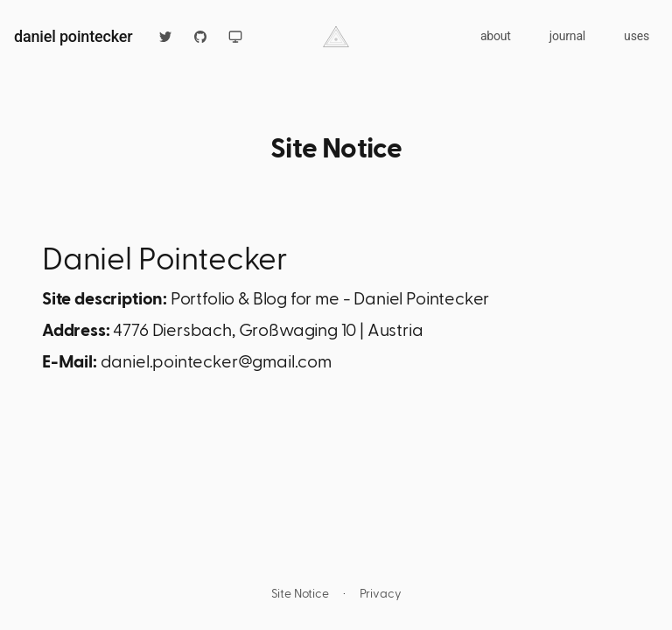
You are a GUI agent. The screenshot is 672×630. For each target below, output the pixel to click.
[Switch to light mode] (235, 37)
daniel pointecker (73, 36)
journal (567, 36)
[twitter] (165, 37)
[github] (200, 37)
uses (637, 36)
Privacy (381, 593)
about (496, 36)
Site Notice (300, 593)
